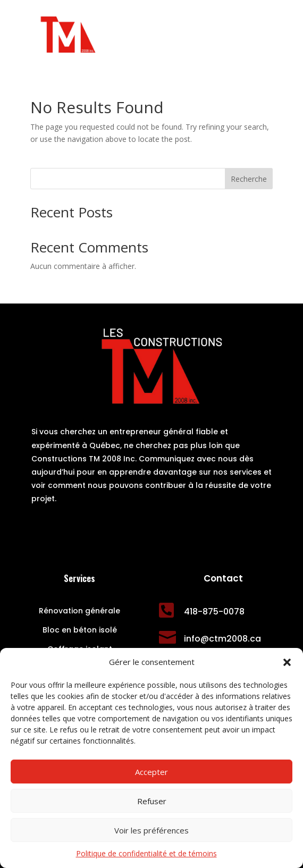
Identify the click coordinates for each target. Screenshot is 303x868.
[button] (287, 662)
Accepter (151, 772)
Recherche (249, 179)
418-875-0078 (214, 612)
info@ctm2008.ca (222, 639)
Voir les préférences (151, 830)
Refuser (152, 801)
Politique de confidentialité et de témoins (146, 853)
